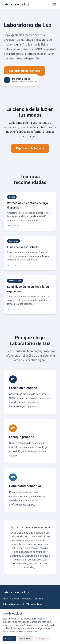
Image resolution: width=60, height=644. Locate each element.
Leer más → (13, 226)
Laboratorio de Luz (16, 4)
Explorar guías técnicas (24, 71)
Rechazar (25, 639)
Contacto (38, 599)
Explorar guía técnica (30, 148)
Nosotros (26, 599)
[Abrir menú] (55, 4)
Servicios (15, 599)
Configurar (42, 639)
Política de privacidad (13, 604)
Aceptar (9, 639)
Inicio (5, 599)
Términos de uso (35, 604)
